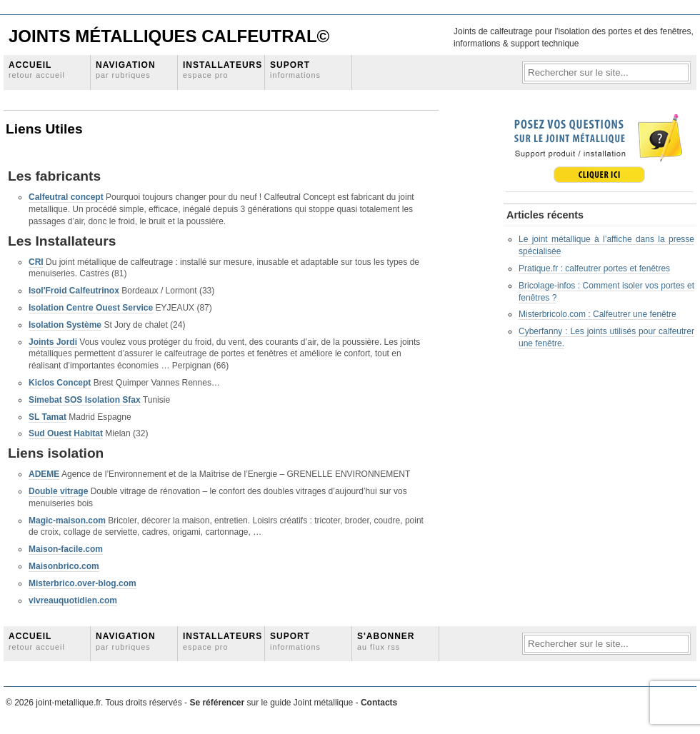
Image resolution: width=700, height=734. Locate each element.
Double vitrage (58, 491)
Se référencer (218, 703)
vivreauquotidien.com (73, 600)
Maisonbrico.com (64, 566)
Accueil (37, 70)
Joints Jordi (53, 342)
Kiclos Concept (60, 383)
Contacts (379, 703)
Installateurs (222, 70)
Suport (295, 70)
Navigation (126, 70)
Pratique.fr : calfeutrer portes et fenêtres (594, 268)
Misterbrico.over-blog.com (82, 583)
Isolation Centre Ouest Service (91, 308)
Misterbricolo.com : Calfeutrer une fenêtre (597, 314)
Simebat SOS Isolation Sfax (85, 400)
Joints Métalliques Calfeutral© (169, 36)
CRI (36, 262)
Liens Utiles (44, 129)
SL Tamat (47, 417)
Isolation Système (65, 325)
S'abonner (386, 641)
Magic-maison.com (67, 521)
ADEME (44, 474)
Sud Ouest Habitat (66, 433)
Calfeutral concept (66, 197)
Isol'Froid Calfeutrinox (74, 291)
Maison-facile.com (66, 549)
